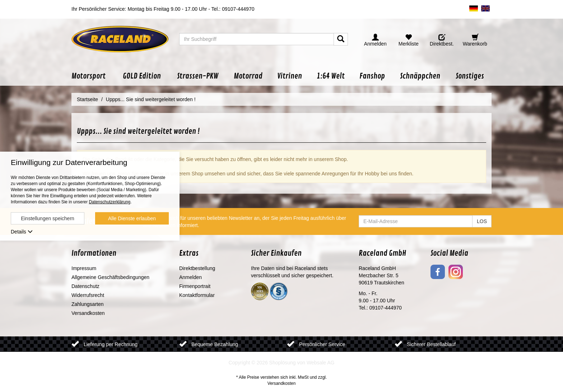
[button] (93, 76)
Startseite (87, 99)
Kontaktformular (197, 295)
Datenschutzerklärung (110, 202)
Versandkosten (88, 313)
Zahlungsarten (88, 304)
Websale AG (321, 363)
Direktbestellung (197, 268)
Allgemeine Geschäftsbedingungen (110, 277)
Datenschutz (85, 286)
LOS (482, 221)
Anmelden (190, 277)
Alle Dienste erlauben (132, 218)
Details (22, 232)
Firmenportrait (195, 286)
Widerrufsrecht (88, 295)
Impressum (84, 268)
